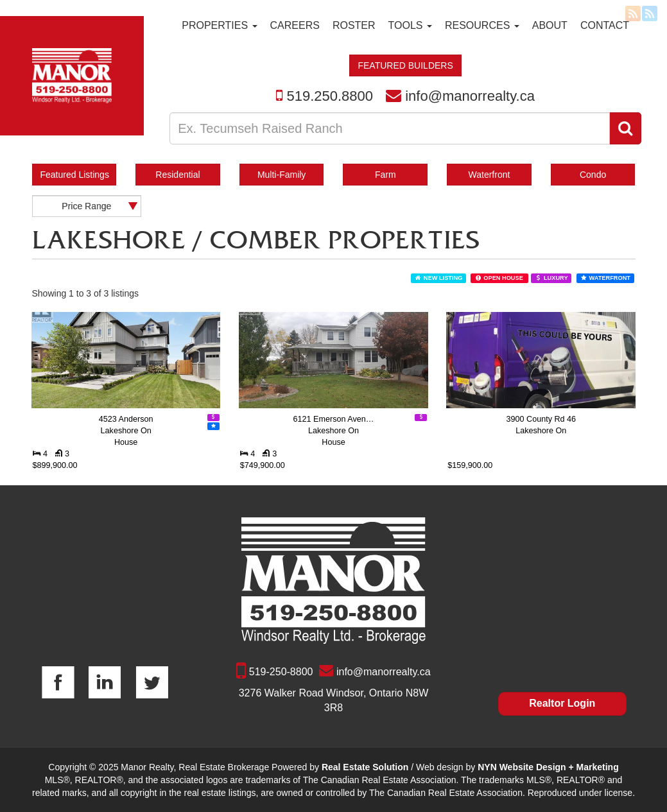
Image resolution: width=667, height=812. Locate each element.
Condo (593, 175)
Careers (295, 25)
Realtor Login (562, 703)
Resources (482, 25)
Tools (410, 25)
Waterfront (489, 175)
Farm (385, 175)
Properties (219, 25)
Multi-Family (282, 175)
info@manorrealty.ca (470, 96)
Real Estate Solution (365, 767)
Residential (178, 175)
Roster (354, 25)
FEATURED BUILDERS (405, 65)
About (550, 25)
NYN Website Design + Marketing (548, 767)
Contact (605, 25)
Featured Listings (75, 175)
